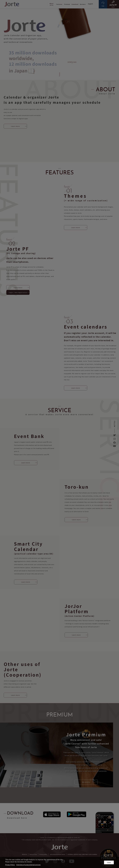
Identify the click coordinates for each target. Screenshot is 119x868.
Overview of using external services (28, 865)
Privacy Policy (10, 865)
